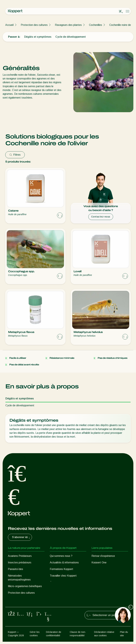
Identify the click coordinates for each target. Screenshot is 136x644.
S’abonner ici (21, 537)
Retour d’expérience (103, 556)
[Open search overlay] (121, 11)
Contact (54, 582)
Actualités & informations (64, 562)
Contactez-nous (101, 217)
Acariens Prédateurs (20, 556)
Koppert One (99, 562)
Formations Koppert (61, 569)
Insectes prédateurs (20, 562)
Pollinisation (15, 599)
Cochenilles (96, 25)
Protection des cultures (34, 25)
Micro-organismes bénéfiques (25, 586)
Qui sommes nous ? (61, 556)
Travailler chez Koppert (63, 576)
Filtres (15, 155)
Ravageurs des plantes (68, 25)
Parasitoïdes (15, 569)
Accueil (9, 25)
